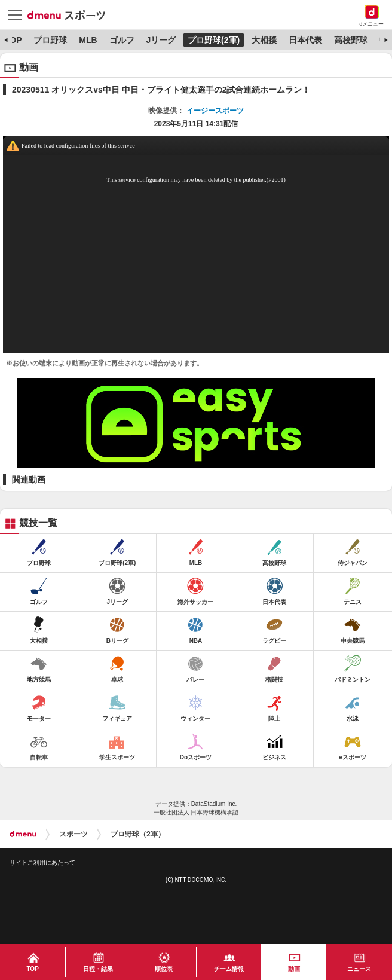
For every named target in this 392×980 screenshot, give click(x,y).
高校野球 (351, 40)
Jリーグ (161, 40)
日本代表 (305, 40)
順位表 (164, 969)
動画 (294, 969)
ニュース (359, 969)
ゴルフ (122, 40)
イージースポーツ (215, 111)
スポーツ (73, 834)
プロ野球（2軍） (138, 834)
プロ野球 (50, 40)
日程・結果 (98, 969)
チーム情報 (229, 969)
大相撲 (264, 40)
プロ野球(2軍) (214, 40)
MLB (88, 40)
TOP (13, 40)
